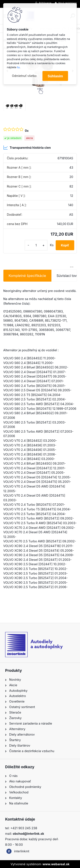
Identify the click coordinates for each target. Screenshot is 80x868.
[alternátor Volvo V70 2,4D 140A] (14, 106)
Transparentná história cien (27, 147)
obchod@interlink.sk (28, 834)
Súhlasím (55, 76)
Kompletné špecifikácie (27, 276)
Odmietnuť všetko (24, 76)
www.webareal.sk (56, 864)
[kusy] (36, 245)
